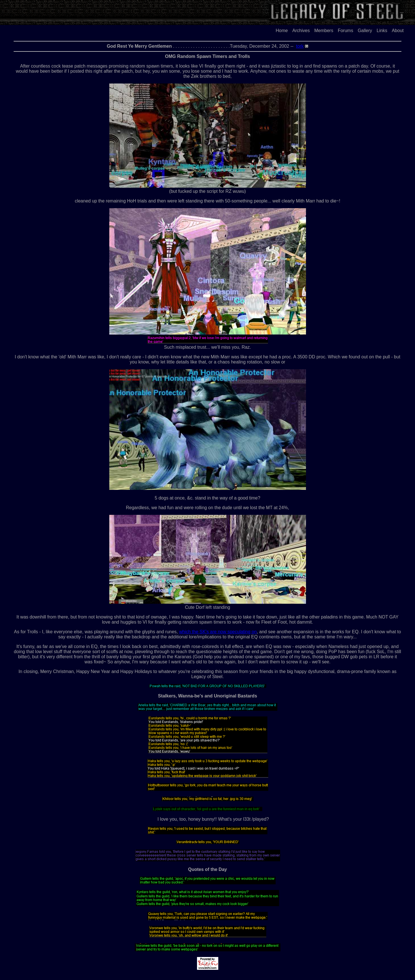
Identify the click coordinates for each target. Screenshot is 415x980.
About (398, 31)
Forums (345, 31)
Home (282, 31)
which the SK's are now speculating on (218, 632)
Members (324, 31)
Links (382, 31)
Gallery (365, 31)
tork (300, 46)
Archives (301, 31)
